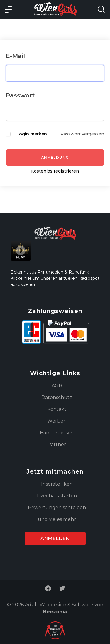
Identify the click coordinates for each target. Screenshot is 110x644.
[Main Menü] (8, 9)
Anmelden (55, 538)
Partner (57, 444)
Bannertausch (57, 433)
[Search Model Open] (101, 9)
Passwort (20, 95)
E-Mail (15, 56)
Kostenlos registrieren (55, 171)
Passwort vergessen (82, 134)
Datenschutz (57, 397)
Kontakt (57, 409)
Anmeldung (55, 157)
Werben (57, 421)
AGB (57, 386)
